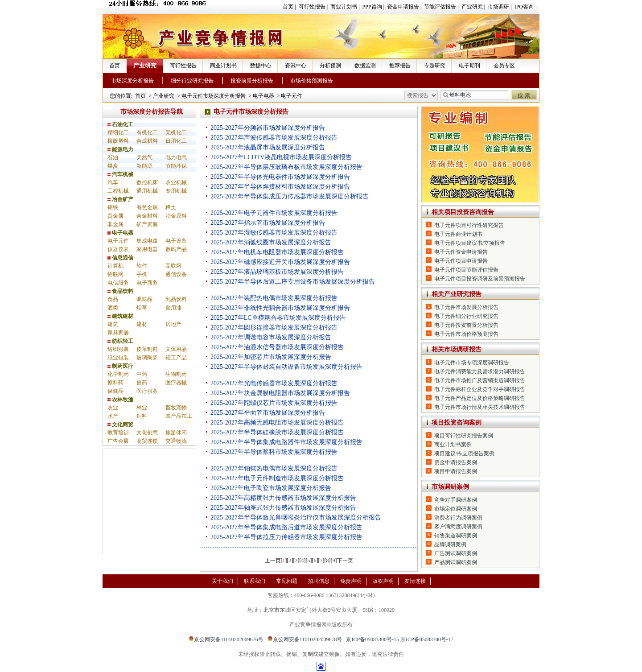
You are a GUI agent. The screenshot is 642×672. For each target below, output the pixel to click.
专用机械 (176, 191)
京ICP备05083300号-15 (372, 639)
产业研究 (472, 7)
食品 (113, 299)
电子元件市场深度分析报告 (214, 96)
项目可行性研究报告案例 (464, 436)
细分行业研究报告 (192, 81)
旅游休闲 (176, 433)
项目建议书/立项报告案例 (464, 453)
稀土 (171, 207)
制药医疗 (120, 366)
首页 (288, 7)
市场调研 (498, 7)
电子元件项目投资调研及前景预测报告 (480, 279)
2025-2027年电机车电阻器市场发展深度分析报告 (277, 252)
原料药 (115, 383)
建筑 (113, 324)
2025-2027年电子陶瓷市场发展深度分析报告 (271, 488)
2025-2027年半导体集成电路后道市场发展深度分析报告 (286, 527)
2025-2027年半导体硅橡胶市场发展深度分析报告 (277, 432)
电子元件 (292, 96)
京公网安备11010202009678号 (305, 639)
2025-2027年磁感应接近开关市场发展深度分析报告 (280, 262)
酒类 (113, 308)
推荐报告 (400, 66)
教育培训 (118, 433)
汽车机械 (120, 174)
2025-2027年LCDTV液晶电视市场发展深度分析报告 (281, 157)
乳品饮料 (176, 299)
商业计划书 (344, 7)
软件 (142, 266)
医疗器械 (176, 383)
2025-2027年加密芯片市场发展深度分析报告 (271, 357)
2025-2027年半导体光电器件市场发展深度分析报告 (280, 177)
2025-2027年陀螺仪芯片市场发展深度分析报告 (274, 403)
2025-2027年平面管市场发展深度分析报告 (268, 413)
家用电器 (147, 249)
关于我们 (222, 581)
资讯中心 (296, 66)
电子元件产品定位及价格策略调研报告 (480, 398)
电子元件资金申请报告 (461, 252)
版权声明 (383, 581)
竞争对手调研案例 (456, 500)
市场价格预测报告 (312, 81)
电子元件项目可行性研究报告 (469, 225)
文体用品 (176, 349)
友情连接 (415, 581)
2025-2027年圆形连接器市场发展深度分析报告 (274, 328)
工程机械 (118, 191)
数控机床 (147, 182)
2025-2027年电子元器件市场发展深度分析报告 (274, 213)
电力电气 (176, 157)
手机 (142, 274)
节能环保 (176, 166)
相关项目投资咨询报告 (463, 212)
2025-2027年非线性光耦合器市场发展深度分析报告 (280, 308)
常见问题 (287, 581)
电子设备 (176, 241)
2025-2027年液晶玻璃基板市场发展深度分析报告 (277, 272)
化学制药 (118, 374)
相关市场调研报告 (457, 349)
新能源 (144, 166)
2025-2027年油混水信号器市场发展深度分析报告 (277, 347)
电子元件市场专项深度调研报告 (472, 363)
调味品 (144, 299)
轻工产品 (176, 358)
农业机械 (176, 182)
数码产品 (176, 249)
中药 (142, 374)
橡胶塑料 (118, 141)
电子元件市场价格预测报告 (466, 334)
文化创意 (147, 433)
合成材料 (147, 141)
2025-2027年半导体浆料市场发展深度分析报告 (274, 452)
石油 (113, 157)
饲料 (142, 416)
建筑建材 (120, 316)
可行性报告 (312, 7)
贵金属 (115, 216)
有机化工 (147, 132)
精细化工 (118, 132)
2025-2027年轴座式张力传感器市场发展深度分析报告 (283, 508)
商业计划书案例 (453, 445)
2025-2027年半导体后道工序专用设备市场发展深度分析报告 (293, 282)
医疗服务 (147, 391)
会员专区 (504, 66)
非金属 (115, 224)
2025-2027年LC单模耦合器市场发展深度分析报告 (278, 318)
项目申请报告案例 (456, 471)
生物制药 (176, 374)
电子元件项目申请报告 (461, 261)
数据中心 (261, 66)
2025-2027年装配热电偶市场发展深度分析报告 (274, 298)
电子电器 (263, 96)
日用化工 (176, 141)
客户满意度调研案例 (458, 527)
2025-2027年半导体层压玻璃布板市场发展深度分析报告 (286, 167)
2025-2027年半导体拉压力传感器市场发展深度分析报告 (286, 537)
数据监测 (365, 66)
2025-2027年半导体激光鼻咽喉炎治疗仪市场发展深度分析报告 (296, 517)
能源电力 (120, 149)
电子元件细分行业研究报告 (466, 316)
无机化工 (176, 132)
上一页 (273, 561)
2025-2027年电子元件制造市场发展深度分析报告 (277, 478)
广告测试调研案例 (456, 553)
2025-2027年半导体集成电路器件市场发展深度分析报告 (286, 442)
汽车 (113, 182)
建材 (142, 324)
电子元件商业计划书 (458, 234)
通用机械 (147, 191)
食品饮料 (120, 291)
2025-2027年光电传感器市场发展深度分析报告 (274, 383)
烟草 (142, 308)
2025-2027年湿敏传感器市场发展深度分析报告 (274, 233)
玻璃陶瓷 (147, 358)
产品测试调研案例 (456, 562)
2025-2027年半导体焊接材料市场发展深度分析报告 (280, 187)
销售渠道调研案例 (456, 536)
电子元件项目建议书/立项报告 (470, 243)
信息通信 (120, 258)
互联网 (173, 266)
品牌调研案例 (450, 544)
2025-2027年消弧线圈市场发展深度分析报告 (271, 242)
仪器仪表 (118, 249)
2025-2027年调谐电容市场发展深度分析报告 (271, 337)
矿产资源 (147, 224)
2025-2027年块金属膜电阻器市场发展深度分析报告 (280, 393)
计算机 (115, 266)
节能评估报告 (440, 7)
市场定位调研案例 (456, 509)
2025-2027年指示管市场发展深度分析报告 (268, 223)
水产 (113, 416)
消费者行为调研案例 (458, 518)
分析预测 (330, 66)
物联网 (115, 274)
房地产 (173, 324)
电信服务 (118, 283)
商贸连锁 (147, 441)
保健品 (115, 391)
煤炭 (113, 166)
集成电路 (147, 241)
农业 (113, 408)
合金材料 (147, 216)
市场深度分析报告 (132, 81)
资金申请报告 (403, 7)
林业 (142, 408)
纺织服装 (118, 349)
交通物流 (176, 441)
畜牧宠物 (176, 408)
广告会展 (118, 441)
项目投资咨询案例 (457, 423)
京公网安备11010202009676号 (226, 639)
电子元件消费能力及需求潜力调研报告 (480, 371)
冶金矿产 (120, 199)
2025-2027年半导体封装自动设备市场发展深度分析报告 (286, 367)
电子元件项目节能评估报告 (466, 270)
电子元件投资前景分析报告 (466, 325)
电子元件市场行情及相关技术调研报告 (480, 407)
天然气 (144, 157)
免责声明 (351, 581)
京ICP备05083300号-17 (427, 639)
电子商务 (147, 283)
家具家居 (118, 333)
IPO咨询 (524, 7)
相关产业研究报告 (457, 294)
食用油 (173, 308)
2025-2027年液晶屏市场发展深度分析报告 (268, 147)
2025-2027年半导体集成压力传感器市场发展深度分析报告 (290, 196)
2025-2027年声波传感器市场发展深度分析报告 (274, 138)
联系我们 (255, 581)
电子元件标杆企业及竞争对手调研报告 (480, 389)
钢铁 (113, 207)
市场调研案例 (450, 487)
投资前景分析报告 (252, 81)
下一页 (345, 561)
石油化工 (120, 124)
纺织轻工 (120, 341)
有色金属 (147, 207)
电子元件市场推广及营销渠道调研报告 (480, 380)
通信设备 (176, 274)
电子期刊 (469, 66)
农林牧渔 (120, 400)
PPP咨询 (372, 7)
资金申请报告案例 (456, 462)
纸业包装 (118, 358)
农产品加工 (179, 416)
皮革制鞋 (147, 349)
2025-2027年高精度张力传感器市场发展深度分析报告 (283, 498)
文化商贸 (120, 425)
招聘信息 (319, 581)
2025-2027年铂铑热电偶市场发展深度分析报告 (274, 468)
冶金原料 (176, 216)
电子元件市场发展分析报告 (466, 307)
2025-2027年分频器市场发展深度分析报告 (268, 128)
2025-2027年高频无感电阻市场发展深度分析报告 (277, 423)
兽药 (142, 383)
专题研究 (435, 66)
